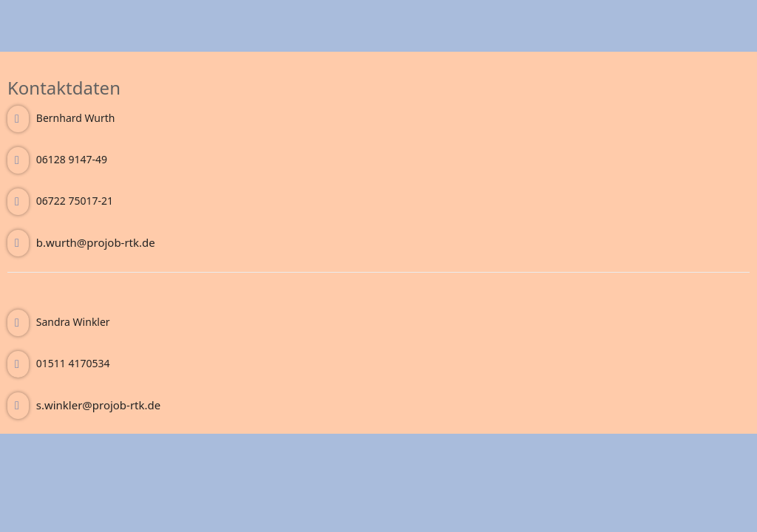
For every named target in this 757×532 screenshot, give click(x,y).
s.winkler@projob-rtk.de (98, 405)
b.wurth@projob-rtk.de (96, 242)
